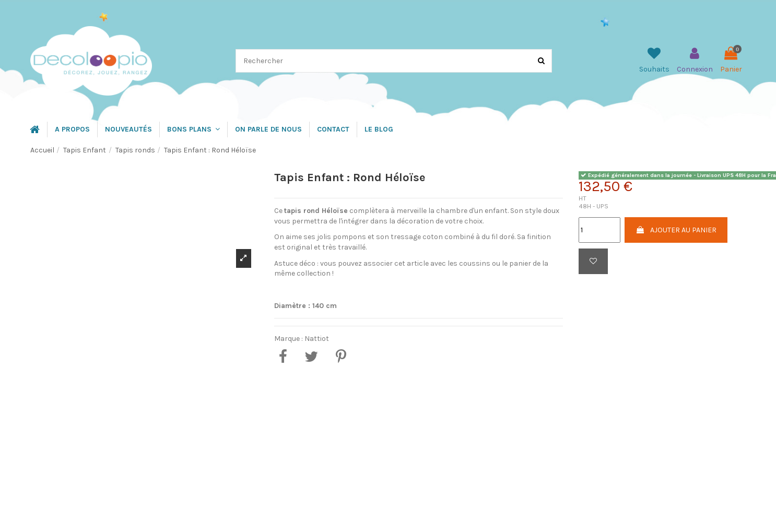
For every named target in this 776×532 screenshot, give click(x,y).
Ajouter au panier (676, 230)
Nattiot (317, 339)
